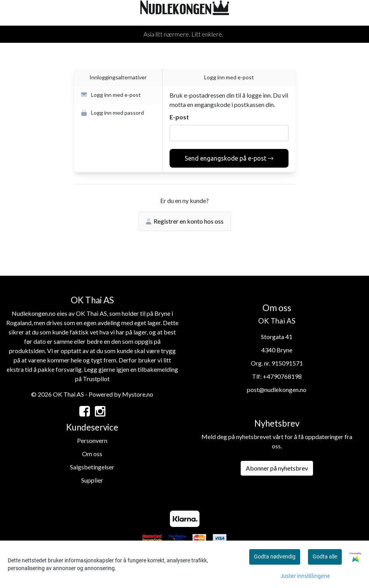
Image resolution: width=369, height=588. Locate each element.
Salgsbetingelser (92, 467)
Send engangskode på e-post (229, 158)
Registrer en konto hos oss (185, 221)
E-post (179, 117)
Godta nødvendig (275, 556)
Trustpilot (96, 379)
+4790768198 (282, 376)
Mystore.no (138, 394)
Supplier (92, 480)
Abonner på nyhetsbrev (277, 468)
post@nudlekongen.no (277, 389)
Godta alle (325, 556)
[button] (118, 95)
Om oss (92, 454)
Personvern (92, 440)
